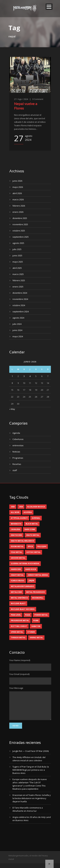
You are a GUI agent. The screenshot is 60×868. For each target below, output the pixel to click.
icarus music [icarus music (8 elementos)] (18, 581)
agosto (18, 243)
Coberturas (18, 439)
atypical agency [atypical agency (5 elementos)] (19, 518)
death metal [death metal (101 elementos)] (33, 535)
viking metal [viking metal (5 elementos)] (36, 637)
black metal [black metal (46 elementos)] (32, 524)
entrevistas (18, 445)
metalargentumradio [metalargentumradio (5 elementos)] (22, 586)
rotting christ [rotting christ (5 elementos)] (19, 626)
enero (18, 212)
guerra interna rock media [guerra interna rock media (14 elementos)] (25, 563)
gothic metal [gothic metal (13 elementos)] (33, 552)
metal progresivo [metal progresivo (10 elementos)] (36, 592)
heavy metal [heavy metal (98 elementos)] (17, 575)
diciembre (20, 218)
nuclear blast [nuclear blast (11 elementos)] (18, 603)
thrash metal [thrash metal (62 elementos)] (18, 637)
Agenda (16, 433)
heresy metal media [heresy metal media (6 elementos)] (38, 575)
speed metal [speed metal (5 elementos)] (17, 632)
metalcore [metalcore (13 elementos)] (16, 592)
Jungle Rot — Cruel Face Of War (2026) (31, 756)
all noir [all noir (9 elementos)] (15, 512)
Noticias (16, 452)
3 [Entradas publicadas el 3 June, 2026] (24, 376)
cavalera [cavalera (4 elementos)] (16, 529)
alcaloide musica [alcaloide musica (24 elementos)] (36, 507)
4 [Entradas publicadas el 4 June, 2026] (30, 376)
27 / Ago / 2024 (21, 99)
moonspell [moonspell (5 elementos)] (38, 598)
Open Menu (49, 7)
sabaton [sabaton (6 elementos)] (36, 626)
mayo (18, 187)
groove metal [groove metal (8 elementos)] (18, 558)
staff (15, 470)
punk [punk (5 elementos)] (36, 620)
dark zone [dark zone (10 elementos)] (30, 529)
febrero (19, 206)
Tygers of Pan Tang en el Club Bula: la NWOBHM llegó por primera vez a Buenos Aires (31, 775)
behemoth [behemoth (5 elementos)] (16, 524)
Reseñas (17, 464)
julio (17, 249)
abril (17, 193)
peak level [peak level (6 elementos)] (16, 615)
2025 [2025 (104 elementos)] (13, 507)
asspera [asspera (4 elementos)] (28, 512)
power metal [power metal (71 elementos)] (41, 615)
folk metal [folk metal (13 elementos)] (16, 552)
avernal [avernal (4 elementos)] (36, 518)
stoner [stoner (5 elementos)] (31, 632)
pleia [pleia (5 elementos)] (28, 615)
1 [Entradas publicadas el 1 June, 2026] (12, 376)
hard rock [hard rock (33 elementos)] (31, 569)
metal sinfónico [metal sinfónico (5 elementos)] (19, 598)
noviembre (20, 224)
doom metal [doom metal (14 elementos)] (17, 546)
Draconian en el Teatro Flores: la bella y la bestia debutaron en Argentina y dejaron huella (32, 803)
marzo (18, 199)
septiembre (21, 237)
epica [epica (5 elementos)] (30, 546)
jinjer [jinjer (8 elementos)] (31, 581)
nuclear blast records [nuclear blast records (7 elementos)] (23, 609)
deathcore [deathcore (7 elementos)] (16, 535)
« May (12, 409)
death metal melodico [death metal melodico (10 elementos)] (22, 541)
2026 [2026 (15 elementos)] (21, 507)
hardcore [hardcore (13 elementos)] (16, 569)
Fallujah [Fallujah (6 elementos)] (42, 546)
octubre (19, 231)
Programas (18, 458)
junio (17, 181)
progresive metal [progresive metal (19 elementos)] (20, 620)
